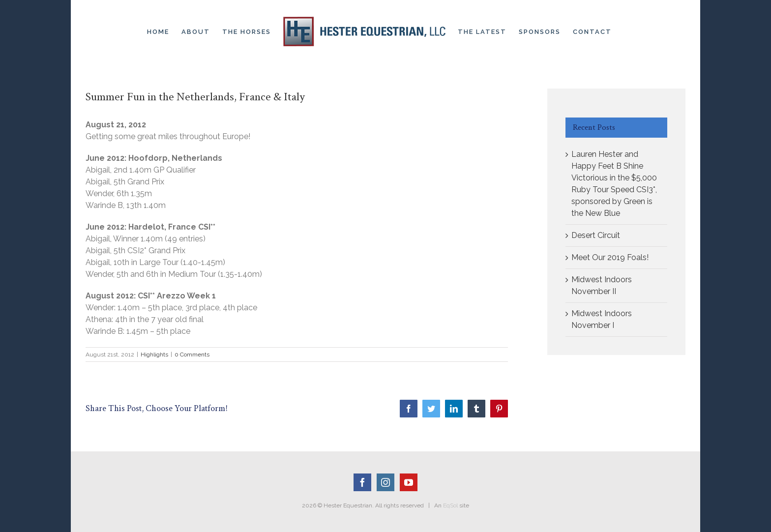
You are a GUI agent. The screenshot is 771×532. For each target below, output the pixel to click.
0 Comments (192, 355)
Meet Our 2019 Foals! (610, 257)
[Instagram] (385, 482)
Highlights (154, 355)
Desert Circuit (596, 235)
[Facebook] (362, 482)
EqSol (450, 505)
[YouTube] (409, 482)
